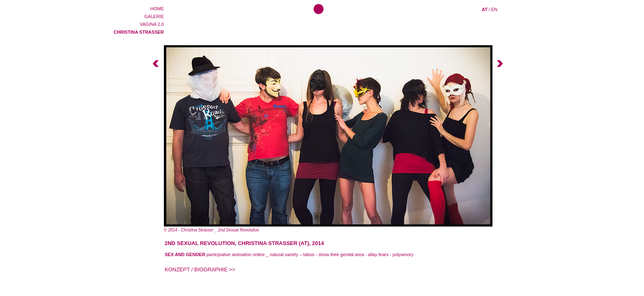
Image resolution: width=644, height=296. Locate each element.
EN (494, 9)
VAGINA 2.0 (152, 24)
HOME (157, 9)
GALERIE (154, 16)
